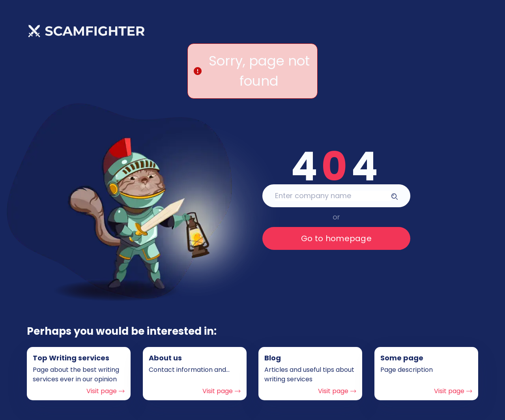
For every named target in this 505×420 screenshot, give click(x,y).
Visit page (106, 391)
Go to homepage (336, 238)
